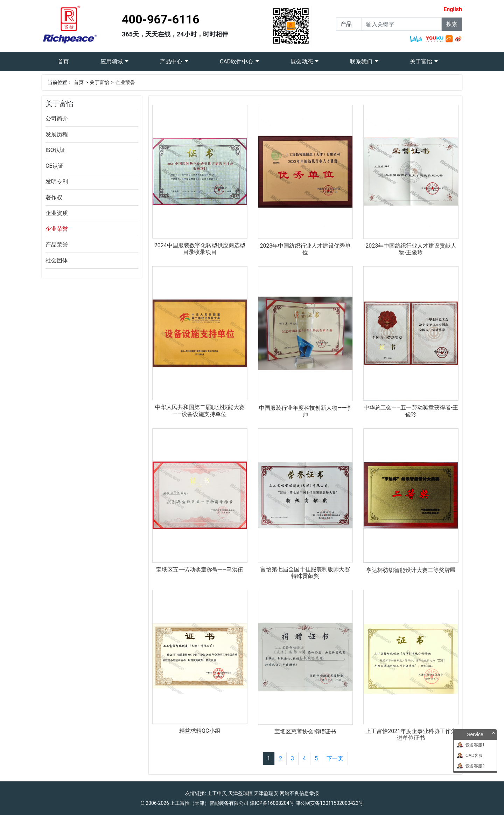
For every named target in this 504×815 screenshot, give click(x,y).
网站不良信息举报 (299, 793)
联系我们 (362, 61)
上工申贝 (217, 793)
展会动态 (302, 61)
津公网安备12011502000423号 (329, 803)
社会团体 (57, 260)
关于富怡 (422, 61)
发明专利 (57, 182)
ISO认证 (55, 150)
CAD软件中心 (237, 61)
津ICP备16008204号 (272, 803)
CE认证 (55, 166)
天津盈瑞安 (266, 793)
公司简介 (57, 119)
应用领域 (112, 61)
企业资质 (57, 213)
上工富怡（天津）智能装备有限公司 (209, 803)
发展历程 (57, 134)
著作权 (54, 197)
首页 (71, 58)
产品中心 (172, 61)
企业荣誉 (125, 82)
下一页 (335, 758)
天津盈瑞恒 (240, 793)
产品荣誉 (57, 245)
